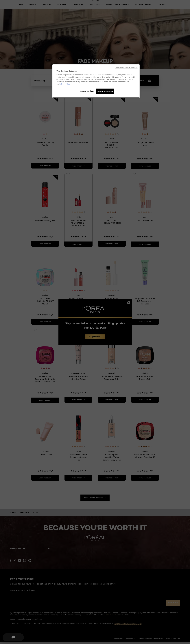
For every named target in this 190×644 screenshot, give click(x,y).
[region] (96, 81)
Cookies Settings (85, 91)
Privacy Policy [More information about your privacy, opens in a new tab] (65, 84)
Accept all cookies (105, 91)
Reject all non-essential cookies (126, 68)
